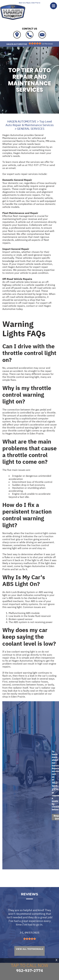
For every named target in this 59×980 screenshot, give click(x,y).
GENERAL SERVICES (31, 129)
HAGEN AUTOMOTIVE (22, 121)
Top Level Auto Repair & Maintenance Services (30, 123)
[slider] (35, 43)
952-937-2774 (37, 165)
